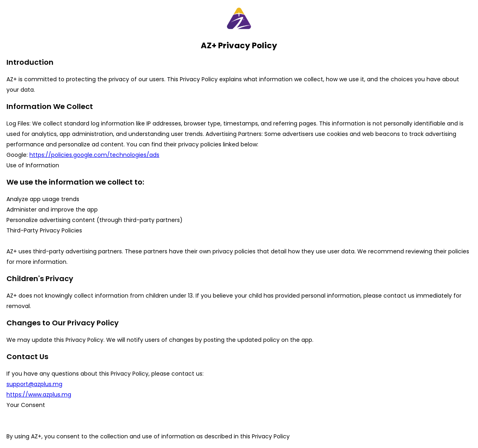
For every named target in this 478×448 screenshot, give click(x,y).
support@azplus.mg (34, 384)
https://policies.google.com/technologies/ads (94, 155)
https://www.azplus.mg (39, 395)
